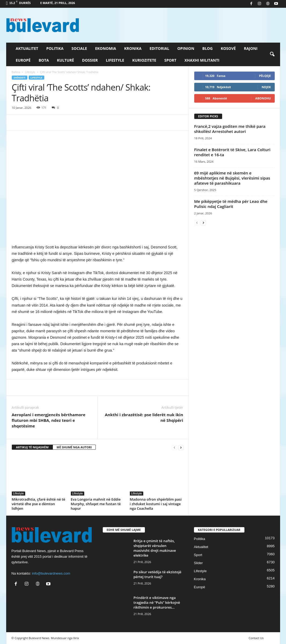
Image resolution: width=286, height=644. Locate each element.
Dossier (90, 60)
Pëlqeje (265, 76)
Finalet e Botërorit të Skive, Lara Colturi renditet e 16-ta (232, 152)
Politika (55, 48)
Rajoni (251, 48)
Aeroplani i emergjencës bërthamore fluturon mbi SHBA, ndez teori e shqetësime (49, 420)
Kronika (133, 48)
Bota (44, 60)
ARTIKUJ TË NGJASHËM (32, 447)
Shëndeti (20, 78)
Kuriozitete (144, 60)
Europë (23, 60)
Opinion (186, 48)
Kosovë (228, 48)
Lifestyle (115, 60)
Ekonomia (105, 48)
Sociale (79, 48)
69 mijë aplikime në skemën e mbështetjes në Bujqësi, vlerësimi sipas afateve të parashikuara (232, 178)
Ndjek (266, 87)
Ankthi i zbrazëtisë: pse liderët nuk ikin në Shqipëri (144, 417)
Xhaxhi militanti (202, 60)
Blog (208, 48)
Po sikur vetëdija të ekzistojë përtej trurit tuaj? (158, 574)
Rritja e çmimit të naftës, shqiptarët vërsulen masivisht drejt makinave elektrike (155, 548)
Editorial (159, 48)
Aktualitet (27, 48)
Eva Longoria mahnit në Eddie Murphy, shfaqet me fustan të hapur (96, 504)
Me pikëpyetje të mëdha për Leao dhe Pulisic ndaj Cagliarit (231, 204)
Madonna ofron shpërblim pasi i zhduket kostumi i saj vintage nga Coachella (156, 504)
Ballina (16, 72)
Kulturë (65, 60)
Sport (170, 60)
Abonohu (263, 98)
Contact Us (256, 638)
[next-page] (181, 447)
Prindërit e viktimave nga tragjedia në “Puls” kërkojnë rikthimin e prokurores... (157, 602)
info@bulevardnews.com (51, 573)
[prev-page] (174, 447)
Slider (198, 563)
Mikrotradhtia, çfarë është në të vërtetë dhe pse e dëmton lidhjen (38, 504)
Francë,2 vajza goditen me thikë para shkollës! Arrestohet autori (230, 129)
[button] (272, 54)
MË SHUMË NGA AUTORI (74, 447)
